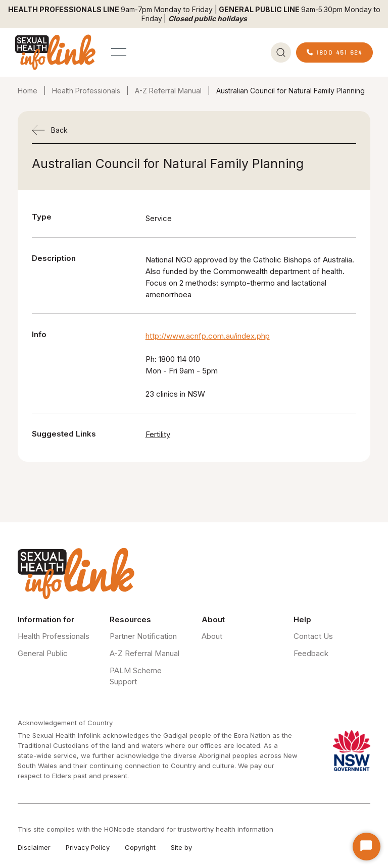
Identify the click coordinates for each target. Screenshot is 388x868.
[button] (119, 52)
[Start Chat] (367, 847)
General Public (43, 653)
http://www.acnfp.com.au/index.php (208, 336)
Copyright (140, 847)
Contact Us (313, 636)
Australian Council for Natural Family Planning (290, 91)
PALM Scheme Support (136, 676)
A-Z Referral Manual (168, 91)
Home (28, 91)
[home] (56, 52)
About (212, 636)
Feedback (311, 653)
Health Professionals (86, 91)
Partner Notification (143, 636)
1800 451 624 (334, 52)
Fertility (158, 434)
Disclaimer (34, 847)
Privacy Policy (88, 847)
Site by (181, 847)
